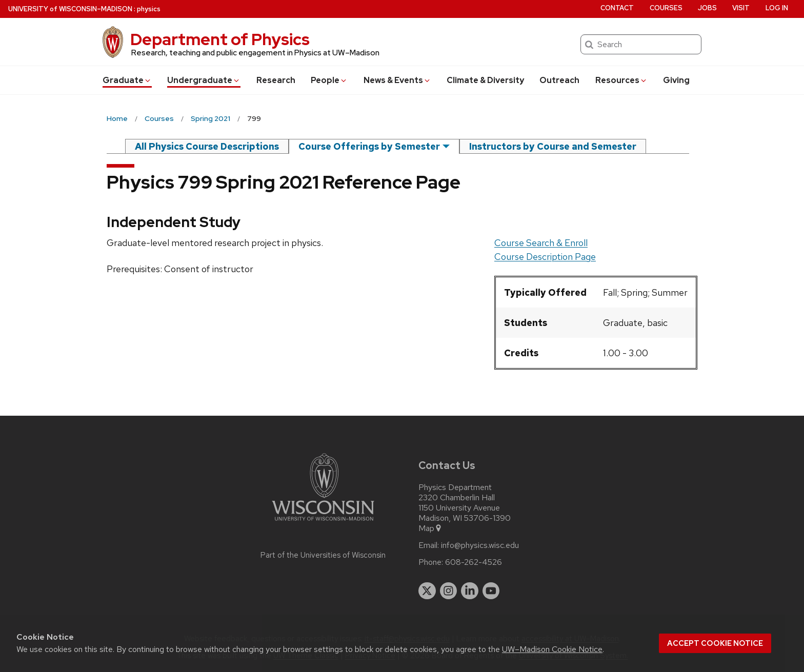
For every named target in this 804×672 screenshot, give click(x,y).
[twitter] (427, 591)
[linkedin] (470, 591)
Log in (777, 8)
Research (276, 80)
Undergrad (204, 80)
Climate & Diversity (485, 80)
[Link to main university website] (323, 523)
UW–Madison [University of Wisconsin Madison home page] (70, 9)
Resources (621, 80)
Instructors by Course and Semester (553, 146)
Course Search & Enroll (541, 243)
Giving (676, 80)
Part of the (323, 555)
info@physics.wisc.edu (480, 545)
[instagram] (449, 591)
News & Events (397, 80)
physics (149, 9)
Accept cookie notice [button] (715, 643)
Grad (127, 80)
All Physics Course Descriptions (207, 146)
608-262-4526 (474, 562)
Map (430, 528)
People (329, 80)
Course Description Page (545, 257)
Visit (741, 8)
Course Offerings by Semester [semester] (369, 146)
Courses (666, 8)
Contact (617, 8)
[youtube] (491, 591)
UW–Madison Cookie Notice (552, 649)
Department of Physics (220, 39)
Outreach (559, 80)
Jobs (707, 8)
